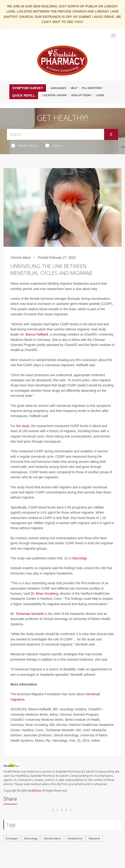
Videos (54, 145)
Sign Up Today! (81, 95)
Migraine (94, 838)
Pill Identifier (92, 88)
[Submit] (111, 134)
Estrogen (12, 838)
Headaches (75, 838)
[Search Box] (56, 134)
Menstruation (52, 838)
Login (100, 95)
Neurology (79, 558)
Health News (25, 145)
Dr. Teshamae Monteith (27, 614)
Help (74, 88)
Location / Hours (55, 95)
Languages (58, 88)
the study (23, 426)
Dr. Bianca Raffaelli (34, 334)
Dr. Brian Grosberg (44, 594)
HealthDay (34, 791)
